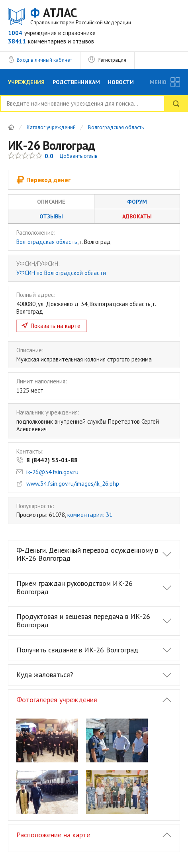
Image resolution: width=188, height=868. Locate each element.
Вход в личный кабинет (44, 60)
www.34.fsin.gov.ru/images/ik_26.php (73, 484)
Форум (137, 202)
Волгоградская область (116, 128)
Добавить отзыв (78, 156)
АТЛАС (81, 16)
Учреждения (26, 82)
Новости (121, 82)
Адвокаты (137, 216)
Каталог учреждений (51, 128)
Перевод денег (43, 180)
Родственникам (76, 82)
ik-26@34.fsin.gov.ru (52, 472)
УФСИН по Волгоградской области (61, 273)
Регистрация (112, 60)
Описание (51, 202)
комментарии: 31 (90, 515)
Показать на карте (56, 326)
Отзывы (51, 216)
